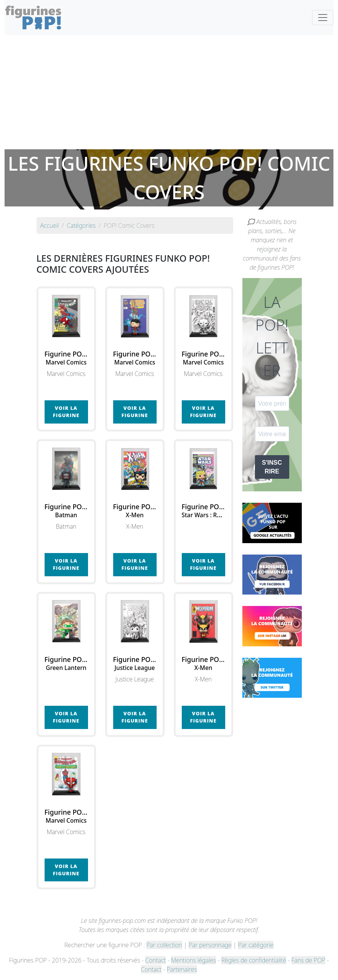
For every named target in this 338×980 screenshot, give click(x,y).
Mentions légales (194, 960)
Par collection (164, 945)
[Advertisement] (169, 92)
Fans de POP (308, 960)
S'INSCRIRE (272, 467)
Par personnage (210, 945)
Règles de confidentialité (254, 960)
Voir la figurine (66, 412)
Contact (155, 960)
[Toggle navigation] (323, 18)
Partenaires (182, 969)
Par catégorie (256, 945)
